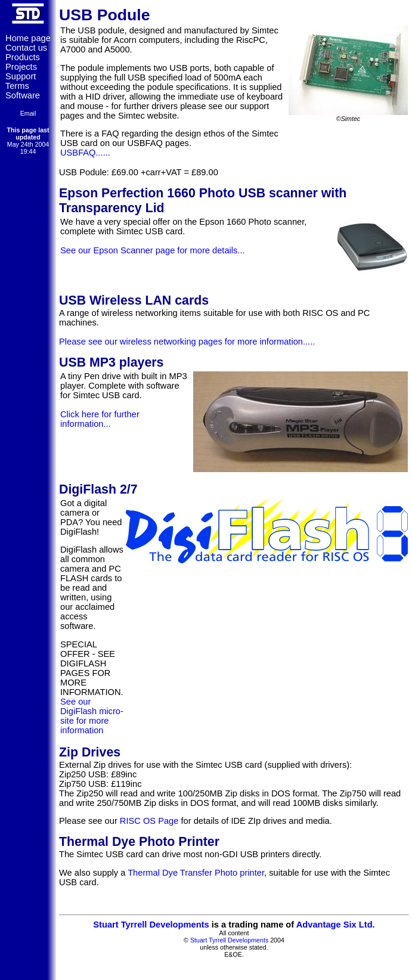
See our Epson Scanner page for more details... (153, 250)
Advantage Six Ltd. (336, 925)
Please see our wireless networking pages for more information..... (187, 342)
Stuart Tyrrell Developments (151, 925)
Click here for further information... (100, 419)
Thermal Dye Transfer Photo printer (196, 873)
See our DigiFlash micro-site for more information (92, 716)
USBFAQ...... (85, 153)
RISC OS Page (149, 821)
